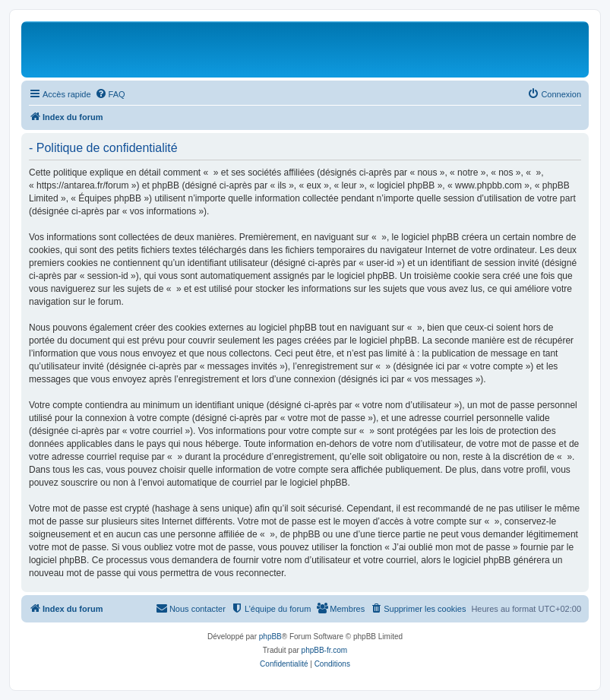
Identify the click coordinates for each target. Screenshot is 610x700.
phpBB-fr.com (325, 650)
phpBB (270, 637)
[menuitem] (110, 94)
